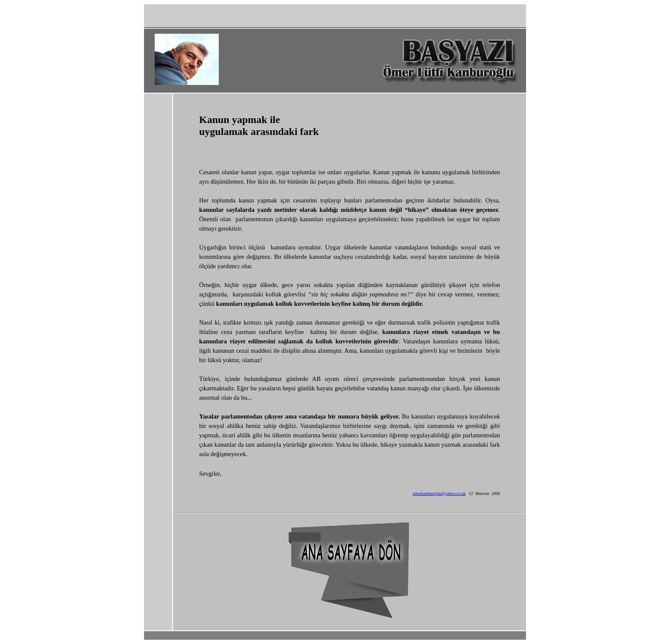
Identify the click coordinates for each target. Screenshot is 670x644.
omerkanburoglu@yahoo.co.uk (439, 493)
